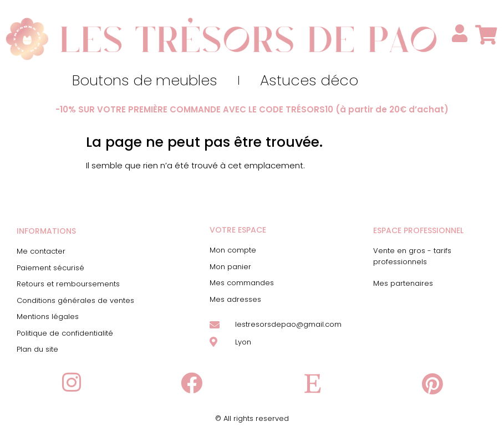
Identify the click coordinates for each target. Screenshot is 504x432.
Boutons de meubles (145, 80)
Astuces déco (309, 80)
